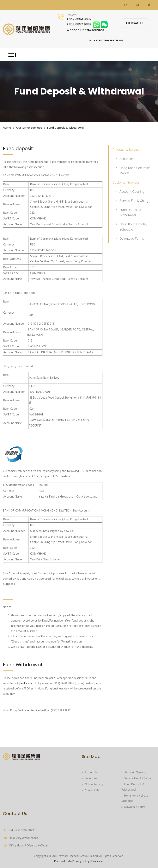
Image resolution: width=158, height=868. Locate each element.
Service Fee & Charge (135, 201)
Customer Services (29, 128)
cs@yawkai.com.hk (25, 683)
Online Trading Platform (105, 40)
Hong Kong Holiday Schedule (133, 227)
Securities (126, 159)
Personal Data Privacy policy (72, 861)
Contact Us (91, 790)
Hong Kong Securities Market (135, 171)
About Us (89, 772)
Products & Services (127, 150)
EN (126, 5)
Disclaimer (98, 861)
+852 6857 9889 (87, 24)
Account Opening (132, 192)
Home (7, 128)
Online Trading (92, 784)
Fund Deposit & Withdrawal (65, 128)
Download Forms (132, 239)
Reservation (135, 23)
